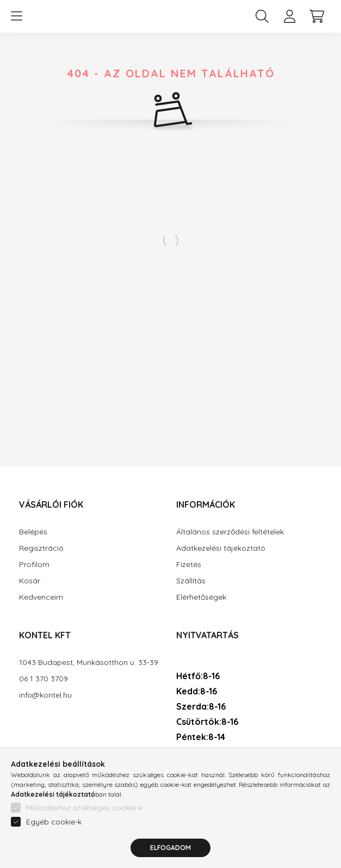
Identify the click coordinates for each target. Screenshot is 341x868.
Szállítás (191, 581)
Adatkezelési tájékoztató (221, 548)
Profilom (34, 565)
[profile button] (289, 16)
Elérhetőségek (201, 597)
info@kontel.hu (45, 695)
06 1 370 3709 (44, 679)
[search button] (262, 16)
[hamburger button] (16, 16)
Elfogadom (170, 854)
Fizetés (189, 565)
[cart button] (317, 16)
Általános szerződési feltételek (230, 532)
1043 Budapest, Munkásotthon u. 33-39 (89, 663)
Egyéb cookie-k (54, 828)
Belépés (33, 532)
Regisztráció (41, 548)
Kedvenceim (41, 597)
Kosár (30, 581)
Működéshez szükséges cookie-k (84, 814)
